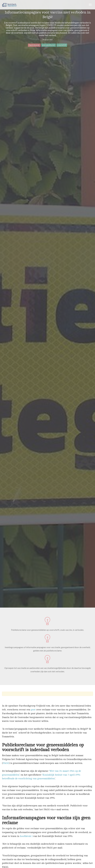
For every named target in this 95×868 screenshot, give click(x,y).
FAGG (6, 763)
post (33, 710)
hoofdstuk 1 (26, 836)
